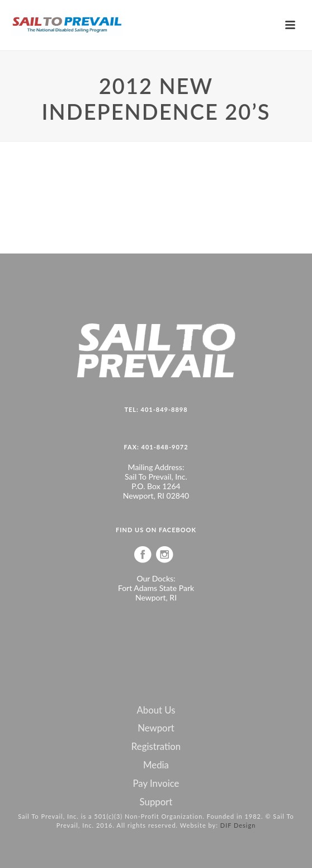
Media (156, 765)
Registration (156, 747)
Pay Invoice (156, 783)
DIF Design (238, 825)
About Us (156, 710)
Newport (156, 728)
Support (156, 802)
